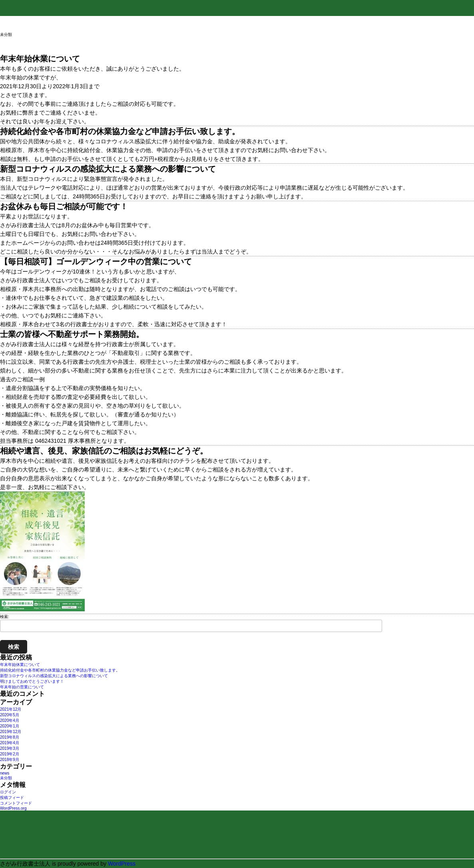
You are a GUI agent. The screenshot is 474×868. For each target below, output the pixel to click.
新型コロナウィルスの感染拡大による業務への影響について (54, 676)
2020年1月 (10, 726)
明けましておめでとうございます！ (32, 681)
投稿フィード (12, 798)
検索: (5, 617)
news (5, 773)
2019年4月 (10, 743)
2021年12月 (11, 709)
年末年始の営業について (22, 687)
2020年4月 (10, 720)
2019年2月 (10, 754)
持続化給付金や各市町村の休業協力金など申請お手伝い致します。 (60, 670)
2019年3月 (10, 748)
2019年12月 (11, 732)
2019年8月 (10, 737)
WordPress (122, 864)
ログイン (8, 792)
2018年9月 (10, 760)
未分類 (6, 778)
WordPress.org (13, 808)
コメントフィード (16, 803)
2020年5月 (10, 715)
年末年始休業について (20, 665)
